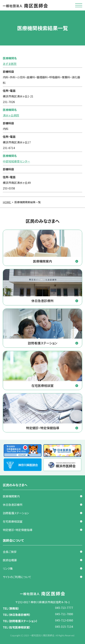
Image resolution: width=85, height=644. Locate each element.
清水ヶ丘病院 (11, 115)
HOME (7, 202)
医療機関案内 (11, 496)
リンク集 (8, 568)
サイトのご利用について (17, 577)
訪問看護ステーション (16, 513)
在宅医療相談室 (13, 521)
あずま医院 (10, 64)
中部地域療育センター (16, 161)
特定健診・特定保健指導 (18, 530)
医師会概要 (10, 560)
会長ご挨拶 (10, 552)
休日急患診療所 (13, 505)
